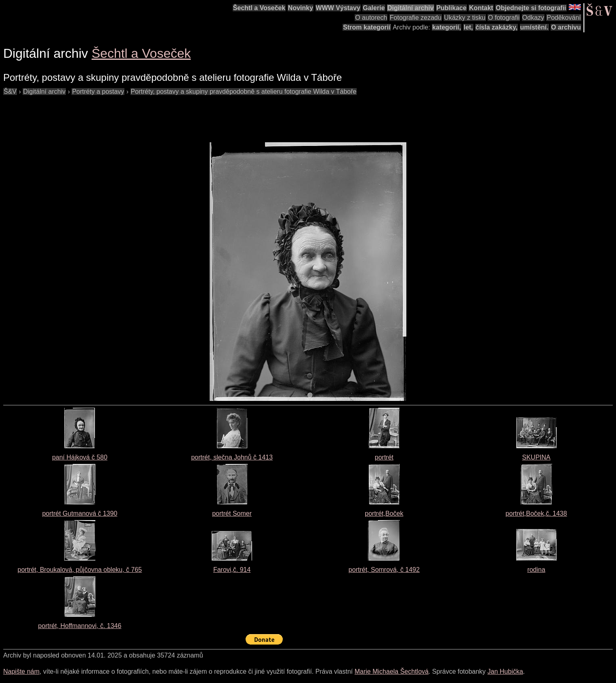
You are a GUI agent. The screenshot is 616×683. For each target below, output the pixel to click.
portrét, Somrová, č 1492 (384, 570)
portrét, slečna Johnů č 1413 (232, 457)
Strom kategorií (367, 27)
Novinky (301, 8)
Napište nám (21, 671)
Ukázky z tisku (465, 18)
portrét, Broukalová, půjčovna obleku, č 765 (80, 570)
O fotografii (504, 18)
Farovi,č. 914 (232, 570)
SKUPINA (536, 457)
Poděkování (564, 18)
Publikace (451, 8)
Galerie (374, 8)
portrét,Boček (384, 513)
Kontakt (481, 8)
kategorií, (447, 27)
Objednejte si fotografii (531, 8)
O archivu (566, 27)
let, (468, 27)
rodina (536, 570)
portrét (384, 457)
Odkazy (533, 18)
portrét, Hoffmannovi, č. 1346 (80, 626)
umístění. (534, 27)
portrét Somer (232, 513)
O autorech (371, 18)
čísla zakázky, (496, 27)
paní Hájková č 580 (80, 457)
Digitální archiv (411, 8)
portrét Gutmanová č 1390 (80, 513)
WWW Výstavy (338, 8)
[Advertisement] (150, 115)
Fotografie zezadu (416, 18)
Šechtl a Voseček (259, 8)
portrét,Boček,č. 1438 (536, 513)
